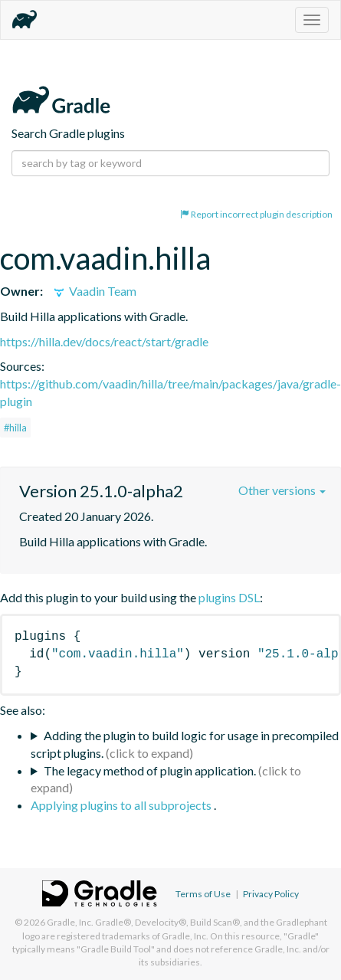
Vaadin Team (94, 291)
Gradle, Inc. (70, 922)
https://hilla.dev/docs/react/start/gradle (104, 341)
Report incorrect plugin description (256, 214)
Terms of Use (203, 894)
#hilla (15, 428)
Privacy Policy (271, 894)
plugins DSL (229, 597)
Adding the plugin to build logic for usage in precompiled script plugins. (185, 744)
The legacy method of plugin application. (150, 770)
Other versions (282, 490)
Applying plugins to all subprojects (122, 805)
